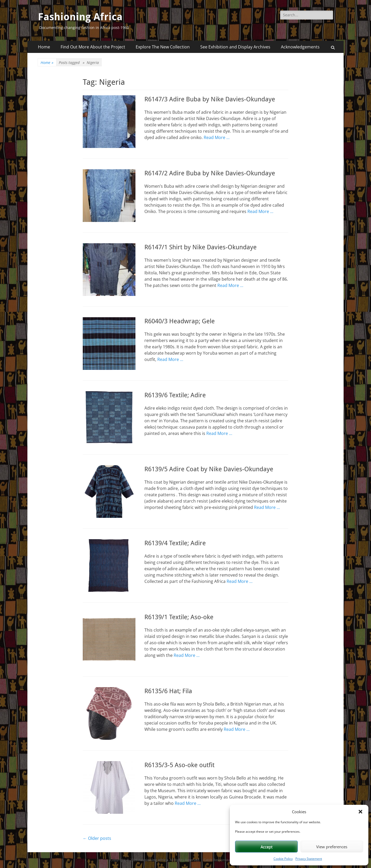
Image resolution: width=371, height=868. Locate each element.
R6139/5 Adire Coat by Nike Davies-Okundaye (209, 469)
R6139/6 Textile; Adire (175, 395)
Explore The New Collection (163, 47)
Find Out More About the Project (93, 47)
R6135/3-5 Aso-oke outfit (179, 765)
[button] (360, 812)
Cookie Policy (283, 859)
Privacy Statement (309, 859)
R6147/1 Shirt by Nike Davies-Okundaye (201, 247)
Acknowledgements (300, 47)
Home (44, 47)
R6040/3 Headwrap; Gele (180, 321)
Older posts (97, 838)
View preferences (332, 847)
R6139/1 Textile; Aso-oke (179, 617)
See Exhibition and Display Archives (235, 47)
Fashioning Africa (80, 17)
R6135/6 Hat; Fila (168, 691)
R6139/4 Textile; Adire (175, 543)
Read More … (217, 137)
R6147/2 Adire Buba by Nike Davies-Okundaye (210, 173)
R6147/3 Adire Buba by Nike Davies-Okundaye (210, 99)
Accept (267, 847)
